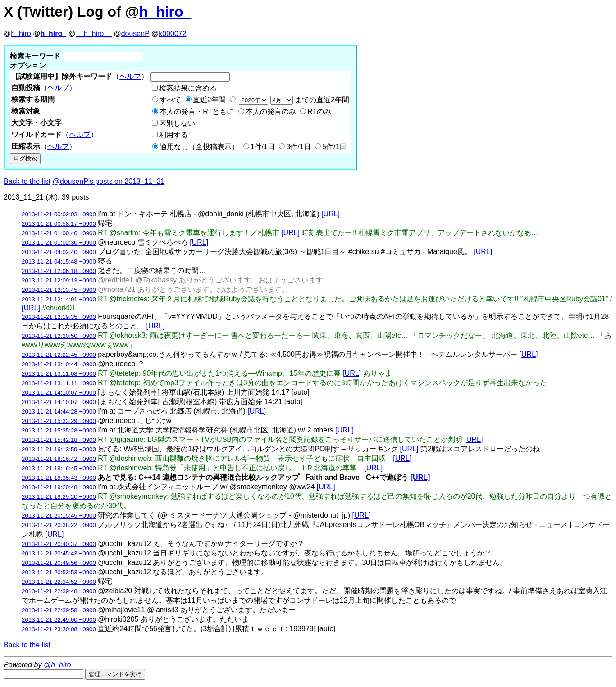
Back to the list (27, 181)
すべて (170, 100)
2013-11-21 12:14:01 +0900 (59, 299)
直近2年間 (209, 100)
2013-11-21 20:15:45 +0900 (59, 516)
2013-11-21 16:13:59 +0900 (59, 449)
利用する (173, 135)
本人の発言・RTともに (197, 111)
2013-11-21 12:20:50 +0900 (59, 336)
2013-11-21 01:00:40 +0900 (59, 233)
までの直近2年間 (293, 100)
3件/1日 (298, 147)
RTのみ (319, 111)
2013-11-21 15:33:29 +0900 (59, 421)
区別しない (177, 123)
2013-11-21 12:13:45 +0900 (59, 290)
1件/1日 (263, 147)
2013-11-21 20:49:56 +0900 (59, 563)
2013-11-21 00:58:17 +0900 (59, 224)
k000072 (172, 34)
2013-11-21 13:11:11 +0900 (59, 383)
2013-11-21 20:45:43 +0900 (59, 553)
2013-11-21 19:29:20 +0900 (59, 497)
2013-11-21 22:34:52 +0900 (59, 582)
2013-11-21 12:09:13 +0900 (59, 280)
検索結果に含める (188, 88)
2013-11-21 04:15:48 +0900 (59, 262)
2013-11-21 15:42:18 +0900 (59, 440)
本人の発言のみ (271, 111)
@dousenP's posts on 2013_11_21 (109, 181)
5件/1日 (334, 147)
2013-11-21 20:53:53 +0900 (59, 572)
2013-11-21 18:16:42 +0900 (59, 459)
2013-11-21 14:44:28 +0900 (59, 412)
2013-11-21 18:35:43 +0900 (59, 478)
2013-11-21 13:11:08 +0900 (59, 374)
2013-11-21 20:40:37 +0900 (59, 544)
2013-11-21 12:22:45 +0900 (59, 355)
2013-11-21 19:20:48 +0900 (59, 487)
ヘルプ (130, 76)
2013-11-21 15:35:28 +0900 (59, 430)
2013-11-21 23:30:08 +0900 (59, 629)
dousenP (135, 34)
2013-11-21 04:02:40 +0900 (59, 252)
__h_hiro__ (94, 34)
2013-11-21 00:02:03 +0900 (59, 214)
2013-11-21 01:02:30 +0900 (59, 243)
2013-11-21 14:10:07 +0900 (59, 393)
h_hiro (21, 34)
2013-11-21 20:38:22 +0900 (59, 525)
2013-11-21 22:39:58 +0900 (59, 610)
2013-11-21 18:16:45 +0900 (59, 468)
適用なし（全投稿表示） (199, 147)
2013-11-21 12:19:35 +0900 (59, 317)
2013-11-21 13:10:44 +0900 (59, 364)
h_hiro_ (165, 12)
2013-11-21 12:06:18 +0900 (59, 271)
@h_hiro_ (59, 665)
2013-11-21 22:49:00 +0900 (59, 620)
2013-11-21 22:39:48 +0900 (59, 591)
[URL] (331, 214)
